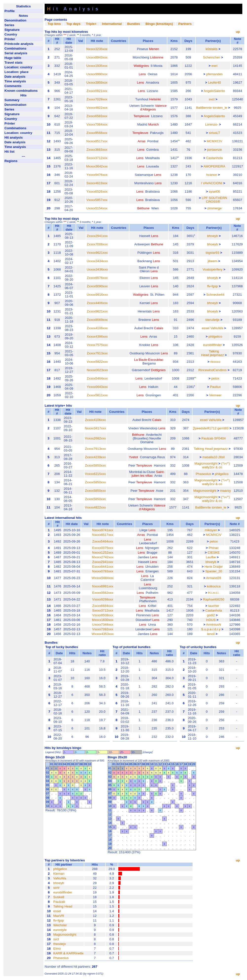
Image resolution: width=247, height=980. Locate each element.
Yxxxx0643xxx (97, 387)
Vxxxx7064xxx (97, 124)
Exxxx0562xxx (103, 593)
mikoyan (211, 530)
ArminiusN (214, 625)
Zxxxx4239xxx (95, 457)
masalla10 (210, 457)
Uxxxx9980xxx (97, 74)
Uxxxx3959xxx (97, 82)
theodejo (60, 944)
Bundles (134, 24)
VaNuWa (217, 328)
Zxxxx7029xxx (97, 99)
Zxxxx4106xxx (97, 328)
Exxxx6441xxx (103, 567)
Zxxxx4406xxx (97, 303)
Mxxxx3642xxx (97, 166)
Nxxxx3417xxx (95, 428)
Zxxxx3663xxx (97, 150)
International (112, 24)
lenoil (211, 634)
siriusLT (214, 133)
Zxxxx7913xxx (97, 353)
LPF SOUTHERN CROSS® (214, 200)
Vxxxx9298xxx (103, 599)
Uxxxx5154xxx (97, 208)
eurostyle (60, 930)
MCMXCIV (214, 141)
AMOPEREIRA (214, 166)
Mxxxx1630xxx (103, 620)
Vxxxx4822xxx (97, 108)
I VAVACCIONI (212, 183)
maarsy (226, 491)
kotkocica (214, 586)
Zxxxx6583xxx (97, 116)
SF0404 (220, 438)
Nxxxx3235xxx (97, 49)
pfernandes (215, 74)
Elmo (57, 949)
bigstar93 (213, 253)
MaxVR (59, 916)
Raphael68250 (214, 599)
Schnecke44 (215, 295)
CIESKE (214, 553)
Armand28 (214, 578)
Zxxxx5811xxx (97, 395)
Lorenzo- (212, 124)
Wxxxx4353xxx (103, 634)
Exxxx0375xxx (103, 548)
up (238, 32)
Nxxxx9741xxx (103, 530)
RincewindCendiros (213, 370)
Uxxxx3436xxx (97, 269)
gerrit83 (223, 428)
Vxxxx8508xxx (103, 615)
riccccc (215, 362)
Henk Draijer (214, 567)
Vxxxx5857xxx (97, 200)
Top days (73, 24)
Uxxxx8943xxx (97, 57)
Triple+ (91, 24)
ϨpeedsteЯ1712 (205, 428)
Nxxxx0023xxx (97, 370)
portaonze (214, 150)
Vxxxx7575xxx (97, 345)
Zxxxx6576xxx (97, 278)
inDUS (211, 620)
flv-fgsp (213, 286)
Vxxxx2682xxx (95, 438)
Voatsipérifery (213, 269)
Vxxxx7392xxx (103, 629)
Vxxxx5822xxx (97, 362)
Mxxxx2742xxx (103, 557)
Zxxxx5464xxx (97, 378)
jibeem (212, 261)
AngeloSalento (214, 91)
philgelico (215, 336)
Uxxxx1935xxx (97, 66)
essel (206, 328)
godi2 (211, 615)
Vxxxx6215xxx (95, 474)
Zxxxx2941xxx (97, 236)
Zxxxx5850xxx (95, 465)
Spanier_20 (214, 571)
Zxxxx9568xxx (97, 133)
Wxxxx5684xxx (103, 578)
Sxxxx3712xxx (97, 158)
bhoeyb (212, 236)
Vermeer (215, 395)
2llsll (221, 457)
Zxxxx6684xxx (103, 606)
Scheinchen (212, 57)
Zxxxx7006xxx (97, 244)
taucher (214, 606)
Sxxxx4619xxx (97, 183)
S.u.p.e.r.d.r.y (211, 629)
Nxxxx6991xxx (103, 586)
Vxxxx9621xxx (97, 253)
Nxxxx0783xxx (103, 571)
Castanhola (214, 158)
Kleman (59, 874)
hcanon (212, 175)
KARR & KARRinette (68, 953)
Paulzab (207, 438)
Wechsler (60, 925)
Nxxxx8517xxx (97, 141)
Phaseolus (203, 474)
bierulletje (212, 320)
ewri (214, 66)
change (148, 752)
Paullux (215, 387)
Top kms (54, 24)
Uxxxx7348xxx (103, 625)
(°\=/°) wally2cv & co (216, 465)
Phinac (214, 548)
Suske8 (59, 897)
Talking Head (203, 449)
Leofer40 (215, 82)
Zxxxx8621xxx (97, 311)
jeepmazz (217, 355)
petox (215, 378)
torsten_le (220, 108)
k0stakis (212, 49)
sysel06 (214, 191)
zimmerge (215, 208)
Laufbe (211, 557)
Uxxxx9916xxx (97, 295)
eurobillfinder (212, 345)
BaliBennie (204, 108)
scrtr (56, 888)
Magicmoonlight (206, 463)
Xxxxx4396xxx (97, 336)
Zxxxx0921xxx (97, 91)
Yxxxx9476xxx (97, 175)
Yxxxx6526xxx (97, 191)
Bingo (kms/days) (159, 24)
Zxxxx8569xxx (97, 320)
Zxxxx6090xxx (97, 286)
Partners (185, 24)
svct (212, 99)
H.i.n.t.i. (214, 593)
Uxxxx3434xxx (97, 261)
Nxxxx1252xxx (103, 553)
